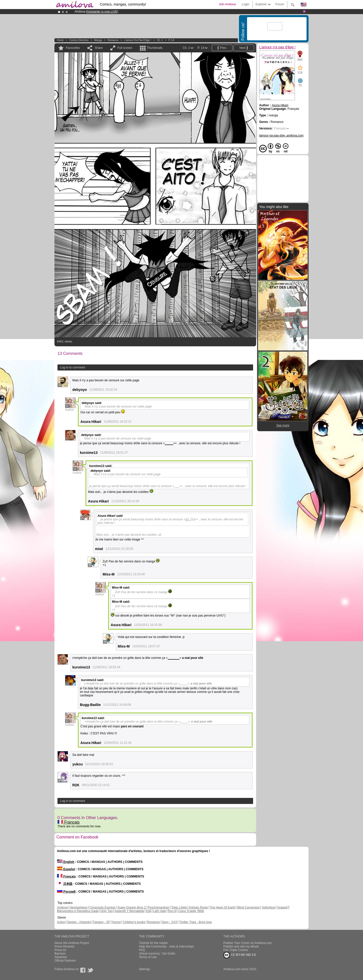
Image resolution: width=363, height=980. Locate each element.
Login (245, 4)
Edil (149, 911)
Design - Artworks (79, 922)
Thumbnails (155, 48)
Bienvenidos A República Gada (78, 911)
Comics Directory (79, 40)
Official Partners (65, 961)
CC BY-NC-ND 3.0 (240, 955)
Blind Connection (249, 907)
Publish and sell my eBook (241, 947)
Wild (201, 911)
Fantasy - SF (101, 922)
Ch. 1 (160, 40)
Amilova (62, 907)
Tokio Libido (179, 907)
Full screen (125, 48)
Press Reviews (64, 947)
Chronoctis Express (102, 907)
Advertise (61, 957)
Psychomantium (158, 907)
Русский (66, 892)
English (66, 862)
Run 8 (172, 911)
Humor (116, 922)
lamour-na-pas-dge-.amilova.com (281, 136)
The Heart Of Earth (222, 907)
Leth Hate (160, 911)
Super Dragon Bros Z (131, 907)
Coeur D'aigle (188, 911)
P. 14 (171, 40)
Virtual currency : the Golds (157, 954)
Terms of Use (148, 957)
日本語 (65, 884)
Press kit (60, 950)
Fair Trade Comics (236, 950)
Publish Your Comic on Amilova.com (248, 943)
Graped (282, 907)
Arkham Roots (198, 907)
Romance (113, 40)
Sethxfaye (269, 907)
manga (98, 40)
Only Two (107, 911)
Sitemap (144, 969)
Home (60, 40)
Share (99, 48)
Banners (60, 954)
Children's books (134, 922)
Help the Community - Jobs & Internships (166, 947)
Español (66, 869)
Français (69, 822)
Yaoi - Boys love (201, 922)
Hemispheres (79, 907)
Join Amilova (227, 4)
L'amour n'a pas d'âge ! (138, 40)
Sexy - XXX (170, 922)
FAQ (142, 950)
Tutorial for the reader (153, 943)
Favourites (73, 48)
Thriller (184, 922)
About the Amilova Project (72, 943)
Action (61, 922)
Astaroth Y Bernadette (130, 911)
